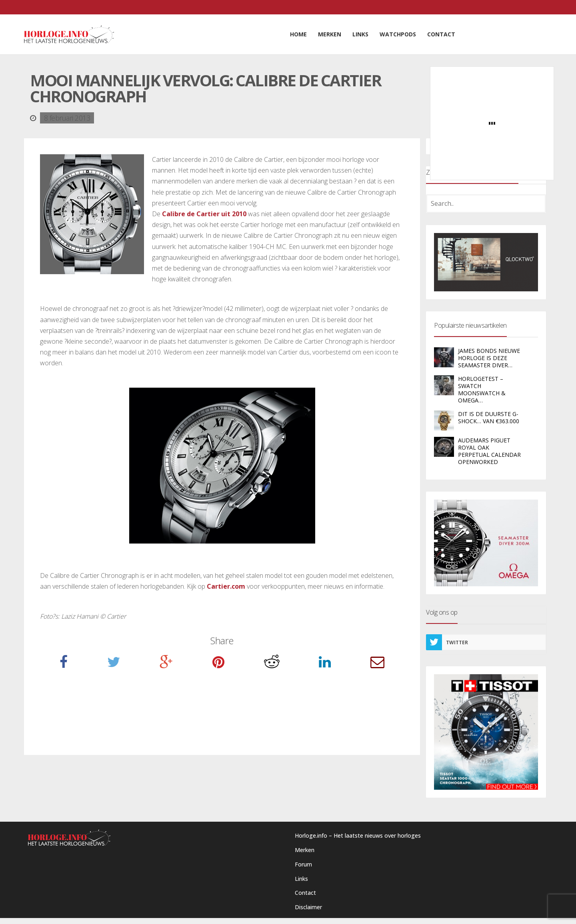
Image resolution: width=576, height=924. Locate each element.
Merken (305, 850)
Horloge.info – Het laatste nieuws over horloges (358, 835)
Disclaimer (308, 907)
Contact (305, 893)
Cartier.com (226, 586)
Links (301, 879)
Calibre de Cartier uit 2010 (204, 214)
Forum (303, 864)
